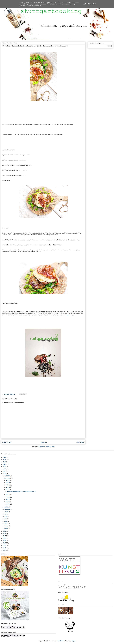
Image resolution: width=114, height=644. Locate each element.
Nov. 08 (8, 497)
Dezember (7, 476)
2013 (5, 543)
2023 (5, 464)
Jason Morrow (60, 641)
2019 (5, 474)
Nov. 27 (8, 480)
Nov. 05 (8, 499)
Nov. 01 (8, 504)
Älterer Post (80, 442)
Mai (6, 519)
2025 (5, 460)
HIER (67, 315)
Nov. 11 (8, 495)
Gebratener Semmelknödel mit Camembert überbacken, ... (21, 492)
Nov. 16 (8, 487)
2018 (5, 531)
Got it (94, 4)
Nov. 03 (8, 502)
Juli (6, 514)
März (6, 524)
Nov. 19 (8, 485)
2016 (5, 536)
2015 (5, 538)
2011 (5, 548)
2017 (5, 534)
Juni (6, 516)
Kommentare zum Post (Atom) (47, 447)
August (7, 512)
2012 (5, 545)
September (8, 509)
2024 (5, 462)
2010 (5, 550)
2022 (5, 467)
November (7, 478)
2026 (5, 457)
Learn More (87, 4)
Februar (7, 526)
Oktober (7, 507)
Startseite (44, 442)
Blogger (74, 641)
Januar (6, 528)
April (6, 521)
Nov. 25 (8, 483)
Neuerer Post (7, 442)
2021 (5, 469)
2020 (5, 471)
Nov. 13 (8, 490)
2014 (5, 541)
